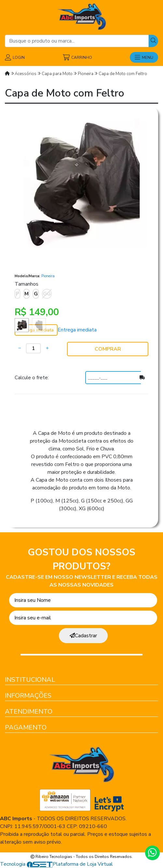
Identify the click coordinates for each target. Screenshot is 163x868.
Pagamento (26, 727)
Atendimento (29, 712)
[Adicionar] (47, 348)
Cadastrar (83, 636)
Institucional (30, 680)
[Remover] (20, 348)
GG (47, 294)
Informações (28, 696)
